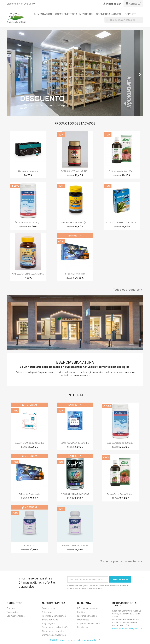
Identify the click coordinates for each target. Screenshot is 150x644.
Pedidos (81, 612)
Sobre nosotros (50, 620)
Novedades (13, 612)
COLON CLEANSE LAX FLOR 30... (122, 222)
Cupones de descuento (89, 623)
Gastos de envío (50, 608)
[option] (75, 73)
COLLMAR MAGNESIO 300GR (75, 494)
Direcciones (83, 620)
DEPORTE (131, 14)
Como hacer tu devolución (55, 627)
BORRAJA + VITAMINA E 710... (75, 171)
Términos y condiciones (54, 616)
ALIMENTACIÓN (43, 14)
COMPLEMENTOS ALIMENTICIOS (74, 14)
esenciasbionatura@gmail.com (128, 628)
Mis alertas (83, 627)
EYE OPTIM (30, 545)
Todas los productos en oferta (122, 562)
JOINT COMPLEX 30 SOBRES (75, 443)
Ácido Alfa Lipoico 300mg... (28, 222)
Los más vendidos (16, 616)
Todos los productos (128, 290)
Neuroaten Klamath (28, 171)
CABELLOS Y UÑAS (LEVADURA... (28, 274)
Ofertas (11, 608)
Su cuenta (84, 603)
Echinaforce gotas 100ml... (122, 171)
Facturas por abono (87, 616)
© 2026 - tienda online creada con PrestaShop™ (75, 640)
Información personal (88, 608)
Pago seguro (48, 623)
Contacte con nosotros (54, 635)
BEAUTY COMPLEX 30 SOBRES (30, 443)
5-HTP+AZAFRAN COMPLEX (75, 545)
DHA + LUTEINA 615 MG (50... (75, 222)
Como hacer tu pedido (53, 631)
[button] (17, 73)
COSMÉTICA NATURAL (109, 14)
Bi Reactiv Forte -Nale (75, 274)
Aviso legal (47, 612)
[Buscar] (124, 20)
